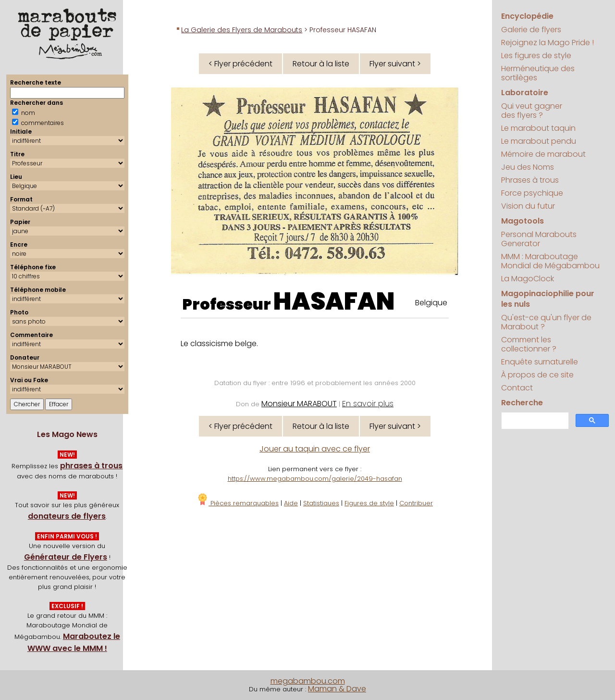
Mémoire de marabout (543, 154)
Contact (517, 388)
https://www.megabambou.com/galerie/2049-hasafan (315, 479)
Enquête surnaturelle (540, 362)
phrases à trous (91, 466)
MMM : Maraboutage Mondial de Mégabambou (550, 261)
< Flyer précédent (240, 64)
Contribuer (416, 503)
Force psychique (532, 193)
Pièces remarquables (238, 503)
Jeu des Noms (528, 167)
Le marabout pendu (539, 141)
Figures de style (369, 503)
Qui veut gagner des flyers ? (532, 111)
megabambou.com (308, 681)
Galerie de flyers (531, 30)
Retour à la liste (321, 64)
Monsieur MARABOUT (299, 404)
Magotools (523, 221)
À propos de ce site (537, 375)
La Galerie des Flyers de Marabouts (242, 30)
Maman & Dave (337, 689)
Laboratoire (525, 93)
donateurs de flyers (67, 516)
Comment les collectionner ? (529, 344)
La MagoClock (528, 279)
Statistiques (321, 503)
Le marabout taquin (538, 128)
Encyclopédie (527, 16)
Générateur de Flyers (66, 557)
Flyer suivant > (395, 64)
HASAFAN (334, 301)
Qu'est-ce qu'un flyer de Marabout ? (546, 322)
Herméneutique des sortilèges (538, 73)
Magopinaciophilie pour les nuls (548, 299)
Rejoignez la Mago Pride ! (547, 43)
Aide (291, 503)
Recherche (522, 403)
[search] (534, 421)
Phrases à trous (530, 180)
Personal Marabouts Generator (539, 239)
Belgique (431, 303)
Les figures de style (536, 56)
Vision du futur (528, 206)
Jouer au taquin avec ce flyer (315, 449)
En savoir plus (368, 404)
